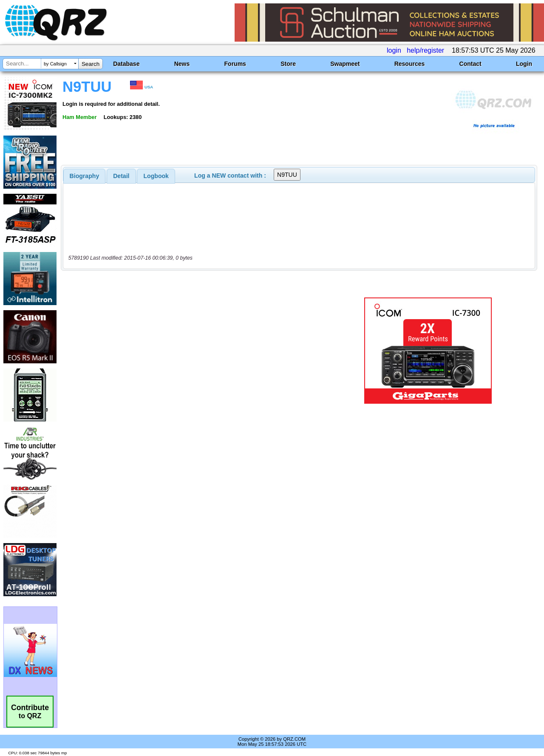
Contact (470, 64)
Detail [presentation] (121, 176)
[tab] (85, 176)
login (394, 50)
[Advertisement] (197, 351)
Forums (235, 64)
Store (288, 64)
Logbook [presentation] (156, 176)
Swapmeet (345, 64)
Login (524, 64)
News (182, 64)
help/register (425, 50)
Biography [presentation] (85, 176)
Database (126, 64)
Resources (410, 64)
